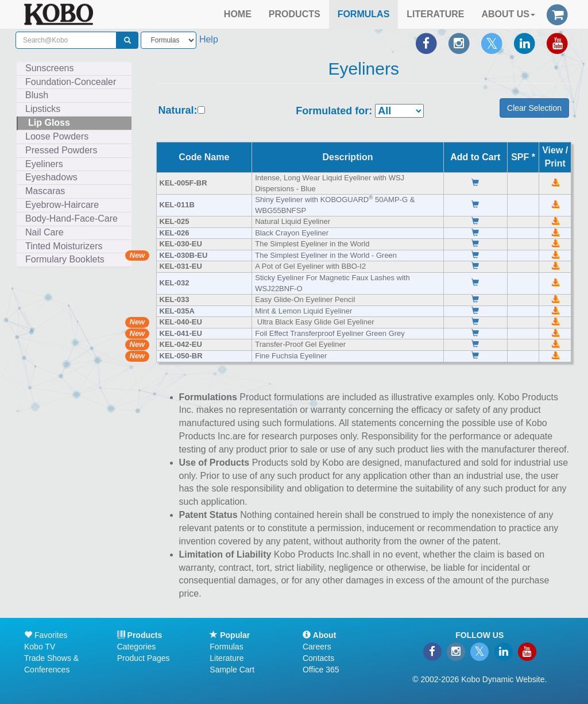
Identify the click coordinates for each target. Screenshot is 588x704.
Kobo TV (40, 647)
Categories (137, 647)
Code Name (204, 157)
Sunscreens (50, 68)
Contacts (318, 658)
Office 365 (321, 670)
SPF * (523, 157)
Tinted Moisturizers (64, 246)
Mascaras (45, 191)
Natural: (178, 111)
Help (209, 39)
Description (347, 157)
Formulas (226, 647)
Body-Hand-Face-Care (71, 218)
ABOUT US (508, 14)
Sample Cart (232, 670)
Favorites (46, 635)
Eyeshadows (51, 177)
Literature (227, 658)
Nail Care (45, 232)
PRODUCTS (295, 14)
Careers (317, 647)
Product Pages (144, 658)
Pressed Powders (61, 150)
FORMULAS (364, 14)
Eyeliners (44, 164)
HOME (238, 14)
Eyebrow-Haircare (62, 205)
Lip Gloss (49, 123)
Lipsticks (43, 109)
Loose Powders (57, 136)
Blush (37, 95)
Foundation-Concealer (71, 82)
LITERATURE (435, 14)
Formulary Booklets (65, 259)
